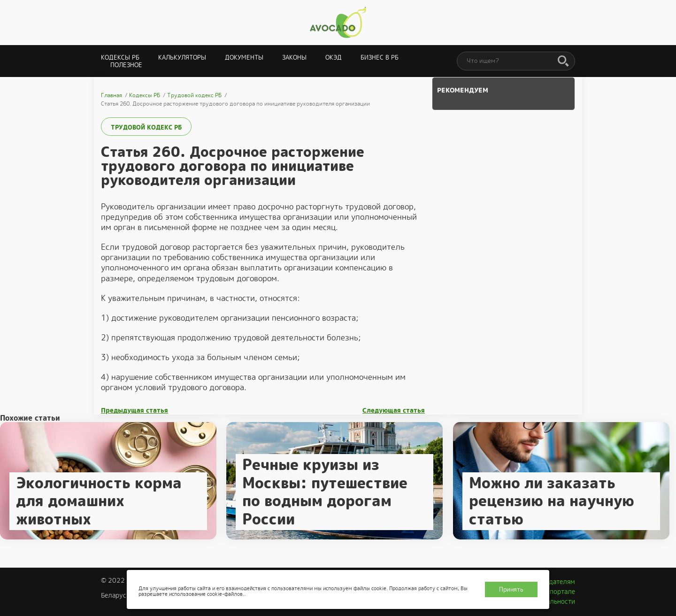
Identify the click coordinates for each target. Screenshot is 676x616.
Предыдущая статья (134, 411)
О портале (559, 592)
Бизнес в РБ (380, 58)
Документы (244, 58)
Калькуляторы (182, 58)
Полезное (126, 65)
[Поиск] (563, 62)
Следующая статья (394, 411)
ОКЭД (334, 58)
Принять (511, 589)
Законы (294, 58)
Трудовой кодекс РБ (146, 127)
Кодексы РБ (120, 58)
